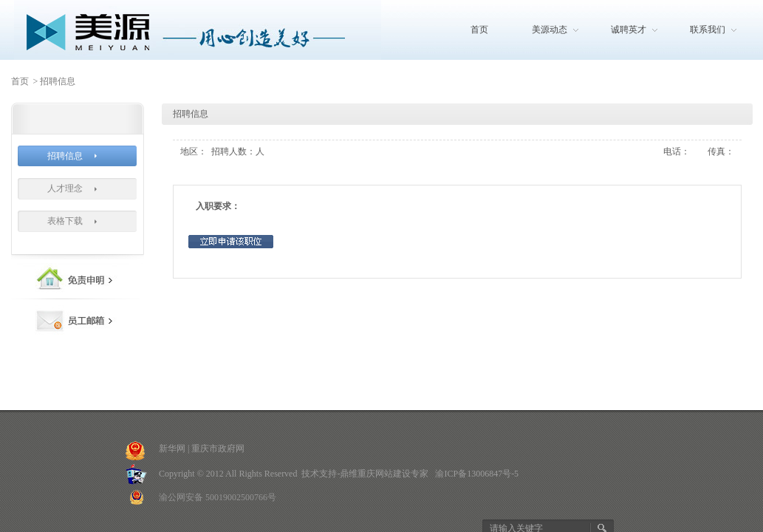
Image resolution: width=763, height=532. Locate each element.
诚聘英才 (629, 30)
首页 (479, 30)
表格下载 (65, 221)
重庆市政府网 (218, 449)
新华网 (172, 449)
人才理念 (65, 188)
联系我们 (708, 30)
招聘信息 (65, 156)
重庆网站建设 (384, 474)
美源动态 (550, 30)
